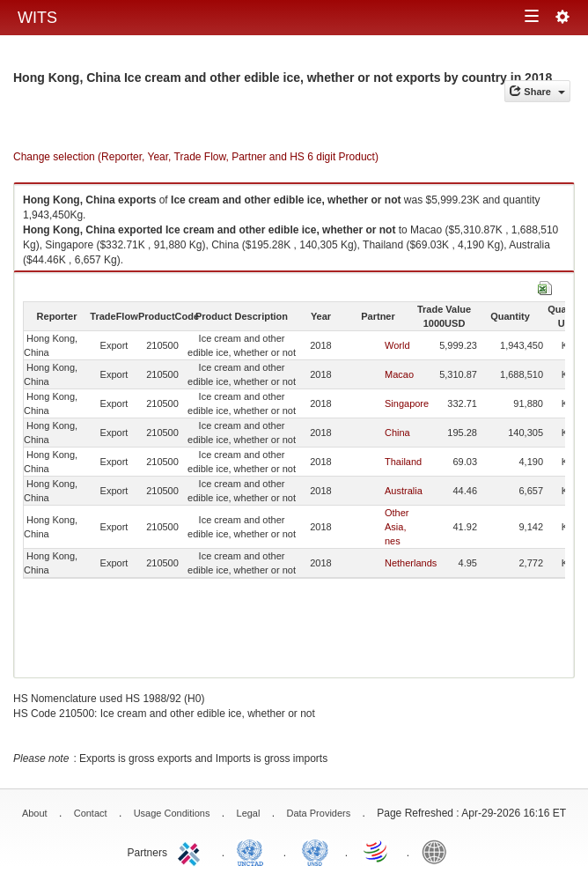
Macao (399, 374)
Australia (404, 491)
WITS (37, 18)
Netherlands (411, 563)
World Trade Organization (377, 851)
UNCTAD (254, 851)
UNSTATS (315, 851)
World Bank (438, 851)
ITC (192, 851)
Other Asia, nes (397, 527)
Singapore (407, 403)
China (397, 433)
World (397, 345)
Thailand (403, 462)
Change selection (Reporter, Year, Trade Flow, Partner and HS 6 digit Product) (196, 157)
